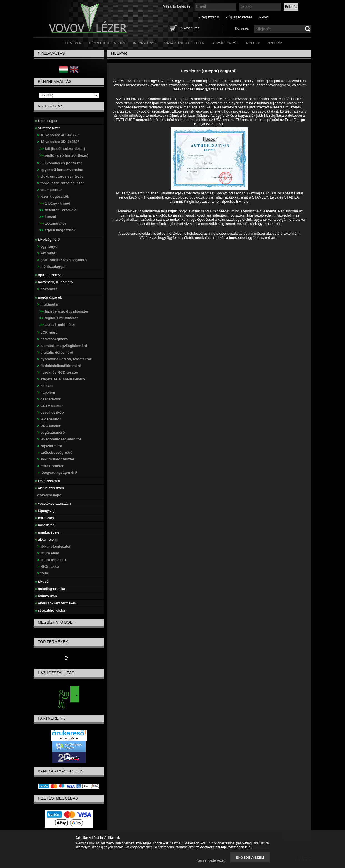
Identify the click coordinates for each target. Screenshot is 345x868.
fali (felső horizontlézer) (62, 149)
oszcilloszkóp (51, 412)
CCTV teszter (50, 406)
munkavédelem (49, 532)
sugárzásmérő (51, 432)
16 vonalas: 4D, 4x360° (58, 135)
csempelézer (50, 190)
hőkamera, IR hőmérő (54, 282)
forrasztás (44, 518)
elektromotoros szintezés (60, 176)
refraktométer (50, 466)
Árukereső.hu (69, 738)
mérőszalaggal (51, 266)
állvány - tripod (55, 203)
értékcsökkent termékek (56, 603)
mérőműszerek (48, 297)
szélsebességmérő (55, 452)
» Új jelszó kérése (239, 17)
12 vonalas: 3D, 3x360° (58, 142)
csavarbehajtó (49, 495)
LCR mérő (47, 332)
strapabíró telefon (51, 610)
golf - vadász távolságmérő (62, 260)
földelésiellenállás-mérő (59, 366)
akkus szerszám (49, 488)
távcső (42, 581)
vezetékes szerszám (53, 503)
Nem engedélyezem (212, 860)
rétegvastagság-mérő (57, 473)
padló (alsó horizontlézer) (64, 155)
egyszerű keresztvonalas (60, 170)
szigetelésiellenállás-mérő (61, 379)
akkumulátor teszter (56, 459)
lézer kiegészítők (53, 196)
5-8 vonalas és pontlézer (60, 163)
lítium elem (48, 553)
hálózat (45, 386)
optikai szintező (49, 275)
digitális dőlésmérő (55, 352)
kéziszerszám (47, 481)
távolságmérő (47, 240)
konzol (48, 217)
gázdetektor (49, 399)
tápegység (45, 511)
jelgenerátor (49, 419)
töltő (43, 573)
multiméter (48, 304)
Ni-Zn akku (48, 566)
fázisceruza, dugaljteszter (64, 311)
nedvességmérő (52, 339)
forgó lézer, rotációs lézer (61, 183)
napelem (46, 392)
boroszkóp (45, 525)
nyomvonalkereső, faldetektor (64, 359)
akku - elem (46, 540)
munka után (46, 596)
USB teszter (49, 426)
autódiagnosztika (50, 589)
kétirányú (47, 253)
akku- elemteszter (54, 546)
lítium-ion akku (52, 560)
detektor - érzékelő (58, 210)
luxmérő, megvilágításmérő (62, 346)
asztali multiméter (57, 325)
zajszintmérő (50, 446)
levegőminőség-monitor (59, 439)
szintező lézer (47, 128)
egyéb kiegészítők (57, 230)
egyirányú (47, 246)
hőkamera (47, 289)
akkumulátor (53, 223)
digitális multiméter (59, 318)
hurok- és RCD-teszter (58, 372)
